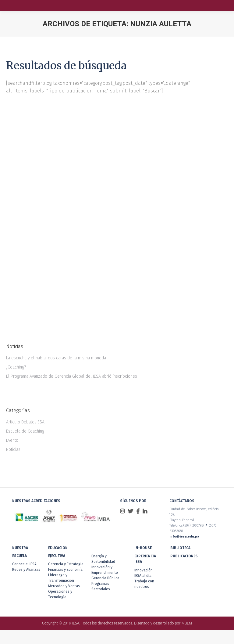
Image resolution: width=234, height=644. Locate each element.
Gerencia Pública (105, 578)
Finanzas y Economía (65, 570)
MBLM (187, 623)
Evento (12, 440)
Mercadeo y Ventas (64, 586)
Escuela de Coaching (25, 431)
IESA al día (143, 576)
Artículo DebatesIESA (25, 422)
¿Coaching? (16, 367)
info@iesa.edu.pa (184, 536)
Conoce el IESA (24, 564)
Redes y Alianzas (26, 570)
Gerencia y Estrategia (66, 564)
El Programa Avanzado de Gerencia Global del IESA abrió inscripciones (72, 376)
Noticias (13, 450)
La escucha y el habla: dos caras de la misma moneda (56, 358)
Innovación (144, 570)
